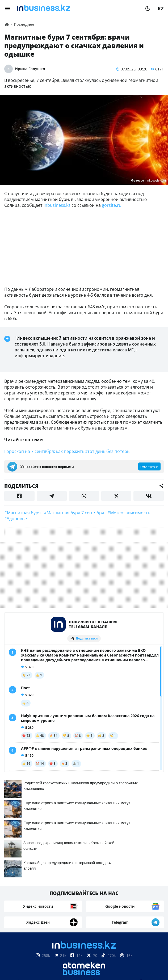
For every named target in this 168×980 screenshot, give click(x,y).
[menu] (7, 9)
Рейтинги (84, 898)
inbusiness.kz (57, 205)
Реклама (75, 890)
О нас (24, 890)
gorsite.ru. (112, 205)
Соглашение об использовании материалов (84, 956)
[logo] (78, 9)
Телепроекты (105, 890)
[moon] (148, 9)
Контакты (47, 890)
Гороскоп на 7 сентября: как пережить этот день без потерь (67, 451)
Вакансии (138, 890)
